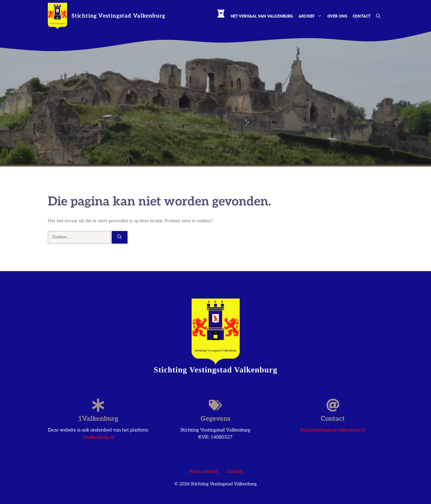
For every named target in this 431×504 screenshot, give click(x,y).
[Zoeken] (120, 237)
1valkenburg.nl (98, 437)
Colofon (234, 472)
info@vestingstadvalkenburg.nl (333, 430)
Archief (312, 16)
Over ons (337, 16)
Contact (362, 16)
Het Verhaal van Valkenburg (262, 16)
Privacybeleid (203, 472)
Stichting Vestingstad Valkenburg (118, 16)
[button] (378, 16)
